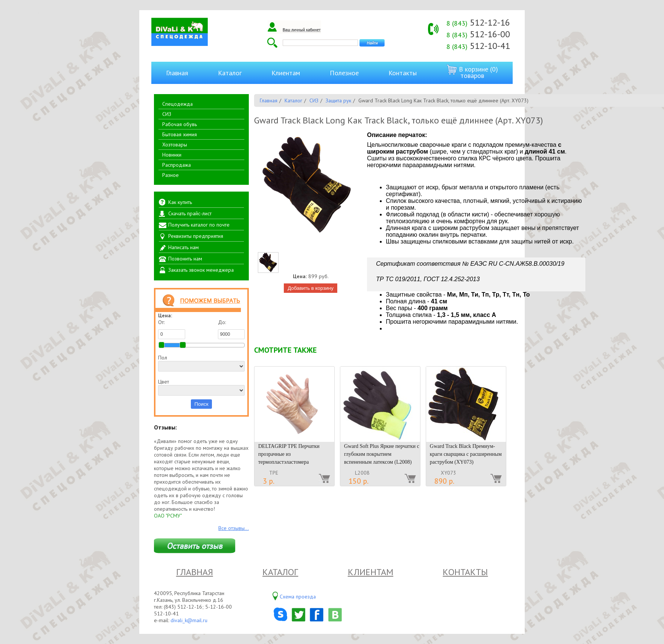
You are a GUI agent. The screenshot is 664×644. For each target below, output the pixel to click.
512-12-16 (478, 22)
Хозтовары (175, 145)
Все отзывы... (234, 528)
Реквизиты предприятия (196, 236)
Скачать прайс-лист (190, 213)
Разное (171, 175)
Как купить (180, 202)
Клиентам (286, 73)
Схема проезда (298, 597)
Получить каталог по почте (199, 225)
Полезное (344, 73)
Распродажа (177, 165)
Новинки (172, 155)
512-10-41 (478, 46)
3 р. (269, 481)
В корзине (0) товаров (472, 72)
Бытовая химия (180, 134)
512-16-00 (478, 34)
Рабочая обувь (180, 124)
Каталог (230, 73)
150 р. (359, 481)
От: (172, 329)
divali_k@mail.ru (189, 620)
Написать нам (184, 247)
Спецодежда (177, 104)
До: (231, 329)
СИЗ (167, 114)
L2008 (362, 473)
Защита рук (338, 100)
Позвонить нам (185, 259)
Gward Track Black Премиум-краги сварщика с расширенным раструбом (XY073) (466, 454)
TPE (274, 473)
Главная (177, 73)
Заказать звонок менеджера (201, 270)
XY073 (449, 473)
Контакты (403, 73)
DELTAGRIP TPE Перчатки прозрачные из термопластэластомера (289, 454)
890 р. (444, 481)
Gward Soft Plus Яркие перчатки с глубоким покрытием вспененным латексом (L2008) (382, 454)
